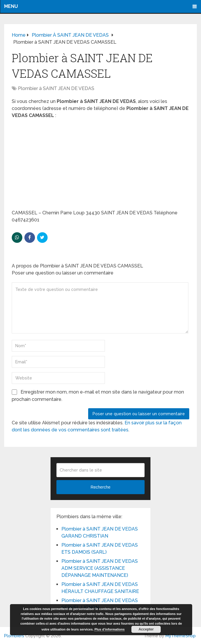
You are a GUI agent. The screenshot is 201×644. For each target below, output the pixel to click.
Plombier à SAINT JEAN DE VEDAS (56, 88)
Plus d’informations (109, 629)
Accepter (146, 629)
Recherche (101, 487)
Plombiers (14, 636)
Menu (11, 6)
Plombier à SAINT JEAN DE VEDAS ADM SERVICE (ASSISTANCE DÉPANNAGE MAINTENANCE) (100, 568)
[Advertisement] (101, 166)
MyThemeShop (181, 636)
